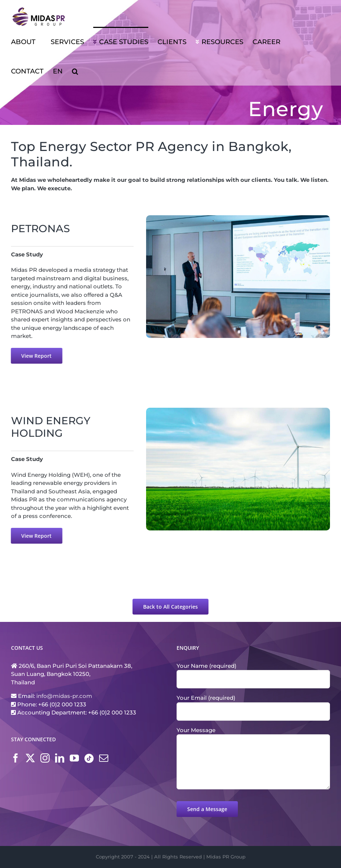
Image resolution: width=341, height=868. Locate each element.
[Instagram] (45, 758)
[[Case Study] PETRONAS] (238, 218)
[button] (75, 71)
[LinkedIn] (60, 758)
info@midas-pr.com (64, 696)
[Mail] (104, 758)
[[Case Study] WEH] (240, 410)
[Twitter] (30, 758)
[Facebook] (16, 758)
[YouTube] (74, 758)
